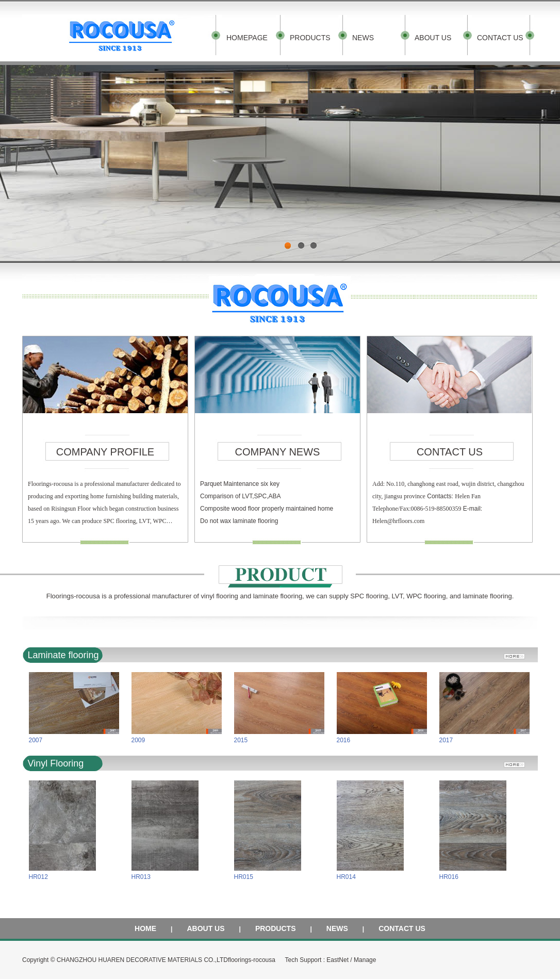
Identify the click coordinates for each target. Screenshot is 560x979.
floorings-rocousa (252, 960)
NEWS (363, 38)
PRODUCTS (310, 38)
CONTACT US (500, 38)
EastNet (337, 960)
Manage (365, 960)
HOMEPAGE (247, 38)
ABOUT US (433, 38)
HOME (145, 928)
